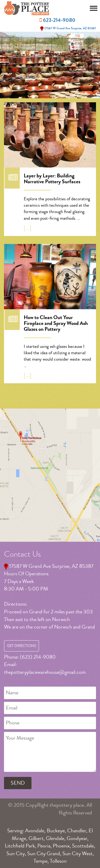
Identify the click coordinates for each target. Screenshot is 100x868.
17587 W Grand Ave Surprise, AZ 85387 (68, 28)
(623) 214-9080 (38, 657)
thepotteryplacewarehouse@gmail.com (45, 672)
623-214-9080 (59, 20)
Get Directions (21, 646)
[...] (28, 228)
